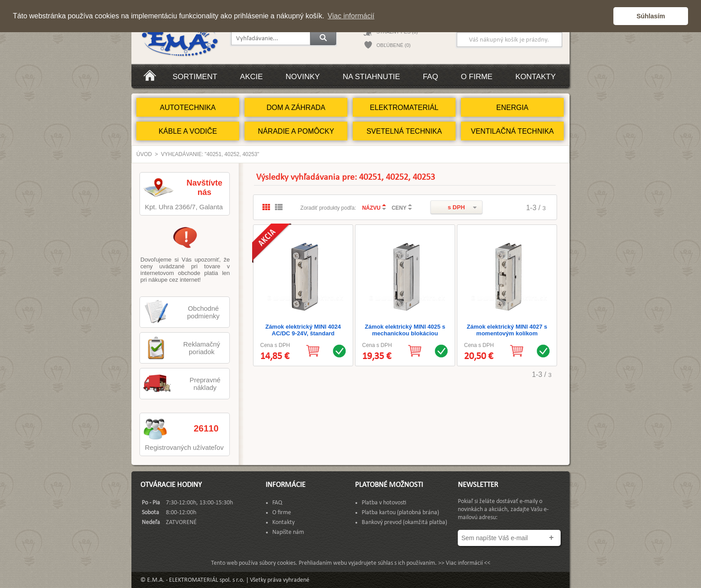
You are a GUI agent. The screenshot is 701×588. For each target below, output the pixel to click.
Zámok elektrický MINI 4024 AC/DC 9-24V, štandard (303, 330)
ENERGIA (512, 108)
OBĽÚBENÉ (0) (393, 45)
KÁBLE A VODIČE (188, 131)
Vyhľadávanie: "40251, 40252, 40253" (210, 154)
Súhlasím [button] (651, 16)
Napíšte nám (288, 532)
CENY (399, 208)
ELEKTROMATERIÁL (404, 108)
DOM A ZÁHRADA (296, 108)
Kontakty (536, 77)
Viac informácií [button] (351, 16)
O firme (477, 77)
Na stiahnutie (371, 77)
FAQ (431, 77)
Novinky (303, 77)
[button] (604, 16)
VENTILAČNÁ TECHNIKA (512, 131)
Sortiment (195, 77)
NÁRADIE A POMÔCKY (296, 131)
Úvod (144, 154)
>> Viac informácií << (464, 563)
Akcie (251, 77)
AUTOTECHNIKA (188, 108)
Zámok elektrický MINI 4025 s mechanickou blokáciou (405, 330)
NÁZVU (371, 208)
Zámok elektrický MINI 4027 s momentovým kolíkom (507, 330)
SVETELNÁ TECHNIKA (404, 131)
